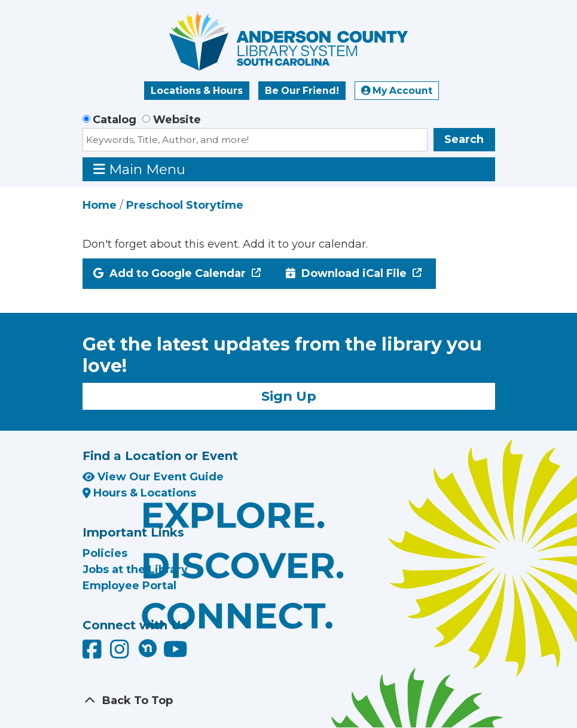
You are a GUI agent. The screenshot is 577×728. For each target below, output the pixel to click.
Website (177, 120)
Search (464, 139)
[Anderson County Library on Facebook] (94, 654)
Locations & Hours (197, 91)
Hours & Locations (140, 493)
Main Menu (139, 169)
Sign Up (289, 396)
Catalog (115, 120)
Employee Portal (129, 586)
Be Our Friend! (302, 91)
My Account (397, 91)
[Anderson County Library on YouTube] (175, 654)
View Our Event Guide (153, 477)
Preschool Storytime (185, 205)
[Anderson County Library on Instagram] (121, 654)
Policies (105, 553)
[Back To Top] (289, 701)
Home (100, 205)
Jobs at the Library (135, 569)
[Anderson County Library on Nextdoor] (148, 648)
